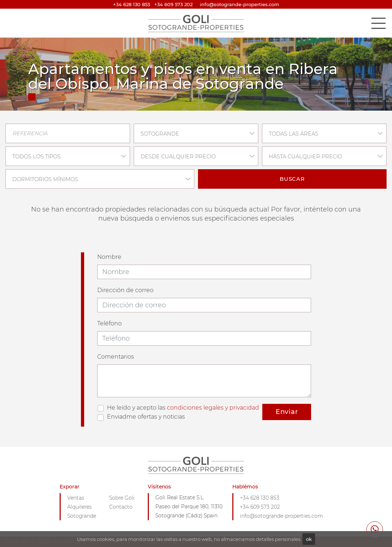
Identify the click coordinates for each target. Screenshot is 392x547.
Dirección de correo (125, 290)
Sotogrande (82, 516)
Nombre (109, 257)
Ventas (76, 498)
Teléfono (109, 323)
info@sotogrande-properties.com (281, 516)
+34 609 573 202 (173, 4)
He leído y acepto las (183, 408)
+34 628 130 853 (132, 4)
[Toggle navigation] (378, 23)
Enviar (287, 412)
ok (309, 539)
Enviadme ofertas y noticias (146, 417)
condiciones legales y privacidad (213, 408)
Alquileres (79, 507)
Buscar (292, 179)
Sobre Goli (122, 498)
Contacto (121, 507)
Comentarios (116, 357)
